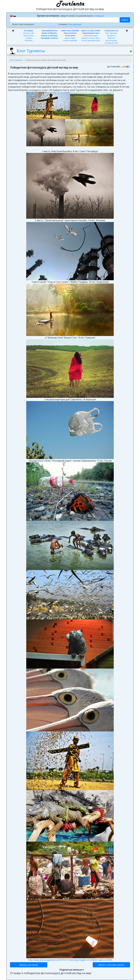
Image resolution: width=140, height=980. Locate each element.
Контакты (29, 40)
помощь (99, 16)
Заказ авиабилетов (49, 31)
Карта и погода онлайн (91, 31)
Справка (29, 38)
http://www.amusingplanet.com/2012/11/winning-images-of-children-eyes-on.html (70, 960)
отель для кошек (75, 24)
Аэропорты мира (91, 36)
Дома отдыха (70, 38)
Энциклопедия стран (91, 33)
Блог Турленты (111, 33)
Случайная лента (111, 43)
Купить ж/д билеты (49, 33)
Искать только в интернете (23, 24)
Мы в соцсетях (111, 40)
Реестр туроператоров (91, 40)
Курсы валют (29, 36)
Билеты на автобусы (49, 36)
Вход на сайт (29, 33)
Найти (125, 20)
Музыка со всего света (91, 38)
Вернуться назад (29, 965)
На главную (29, 31)
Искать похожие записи (111, 965)
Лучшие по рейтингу (111, 37)
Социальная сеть (111, 31)
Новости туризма (70, 40)
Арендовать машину (49, 38)
